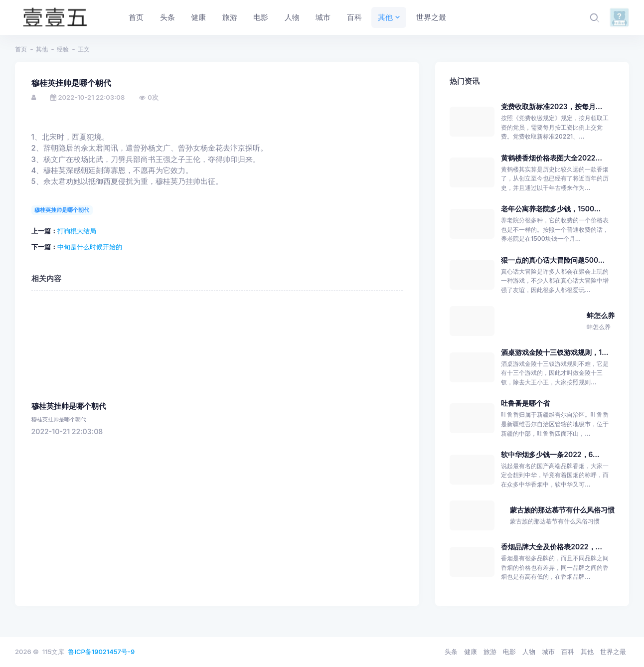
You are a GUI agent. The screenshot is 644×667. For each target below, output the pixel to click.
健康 (471, 652)
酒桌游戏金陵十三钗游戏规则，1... (555, 352)
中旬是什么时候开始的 (90, 247)
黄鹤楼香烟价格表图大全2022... (552, 158)
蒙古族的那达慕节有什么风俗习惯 (562, 510)
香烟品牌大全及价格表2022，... (552, 547)
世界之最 (613, 652)
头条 (451, 652)
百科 (568, 652)
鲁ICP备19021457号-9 (101, 652)
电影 (509, 652)
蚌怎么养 (601, 315)
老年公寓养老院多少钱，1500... (551, 209)
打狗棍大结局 (77, 231)
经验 (63, 49)
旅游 (490, 652)
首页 (21, 49)
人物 (529, 652)
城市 (548, 652)
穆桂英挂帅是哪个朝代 (62, 210)
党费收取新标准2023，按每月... (552, 106)
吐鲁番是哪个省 (525, 403)
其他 (42, 49)
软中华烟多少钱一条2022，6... (550, 454)
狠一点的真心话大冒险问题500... (553, 260)
